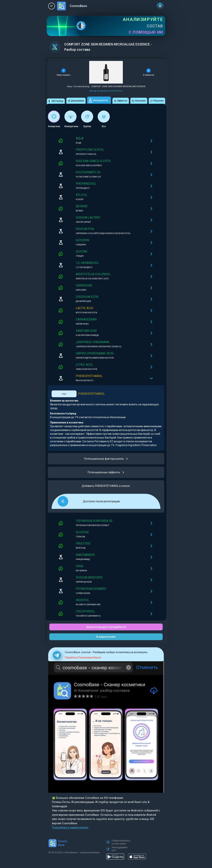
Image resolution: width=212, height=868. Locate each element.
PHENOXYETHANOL (91, 394)
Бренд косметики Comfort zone (106, 91)
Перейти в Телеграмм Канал (83, 658)
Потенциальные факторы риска (106, 459)
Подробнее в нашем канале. (70, 827)
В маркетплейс (106, 637)
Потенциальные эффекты (106, 472)
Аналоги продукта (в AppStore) (106, 627)
